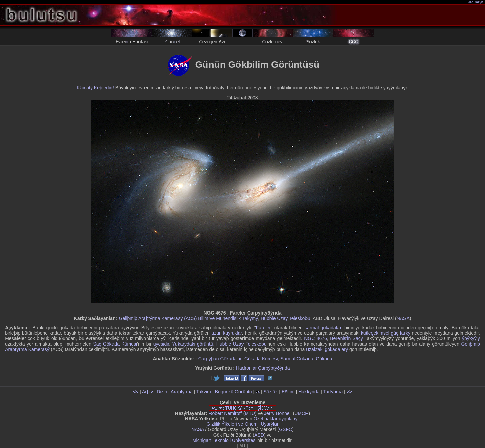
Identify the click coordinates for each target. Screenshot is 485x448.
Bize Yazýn (475, 2)
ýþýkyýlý (471, 338)
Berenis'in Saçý (347, 338)
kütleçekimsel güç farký (386, 333)
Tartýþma (333, 392)
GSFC (285, 429)
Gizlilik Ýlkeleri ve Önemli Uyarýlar (242, 424)
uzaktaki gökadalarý (327, 349)
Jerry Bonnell (278, 413)
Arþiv (148, 392)
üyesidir (161, 344)
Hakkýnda (309, 392)
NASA (403, 318)
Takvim (204, 392)
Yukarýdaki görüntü (192, 344)
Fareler (263, 328)
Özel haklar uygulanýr (276, 419)
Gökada (324, 359)
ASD (259, 435)
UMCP (301, 413)
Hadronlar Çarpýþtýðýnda (263, 368)
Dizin (162, 392)
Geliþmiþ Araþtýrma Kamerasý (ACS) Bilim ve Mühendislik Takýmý (189, 318)
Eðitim (288, 392)
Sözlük (270, 392)
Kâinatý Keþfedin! (95, 88)
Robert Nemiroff (225, 413)
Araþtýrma (182, 392)
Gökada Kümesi (261, 359)
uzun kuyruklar (227, 333)
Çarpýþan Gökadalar (220, 359)
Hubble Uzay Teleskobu (285, 318)
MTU (250, 413)
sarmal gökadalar (323, 328)
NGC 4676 (316, 338)
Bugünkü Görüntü (233, 392)
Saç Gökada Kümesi (115, 344)
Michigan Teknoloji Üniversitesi (224, 440)
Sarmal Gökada (297, 359)
